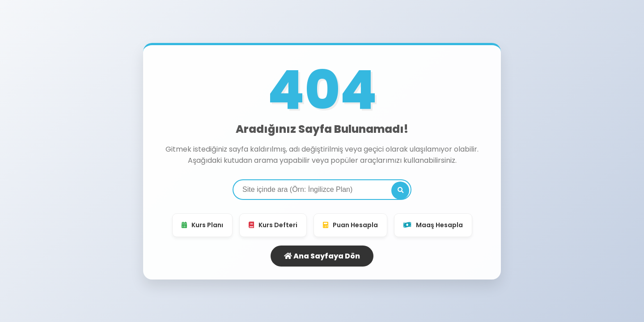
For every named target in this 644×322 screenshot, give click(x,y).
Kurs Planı (202, 225)
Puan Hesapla (350, 225)
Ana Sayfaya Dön (322, 256)
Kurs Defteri (273, 225)
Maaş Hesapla (433, 225)
